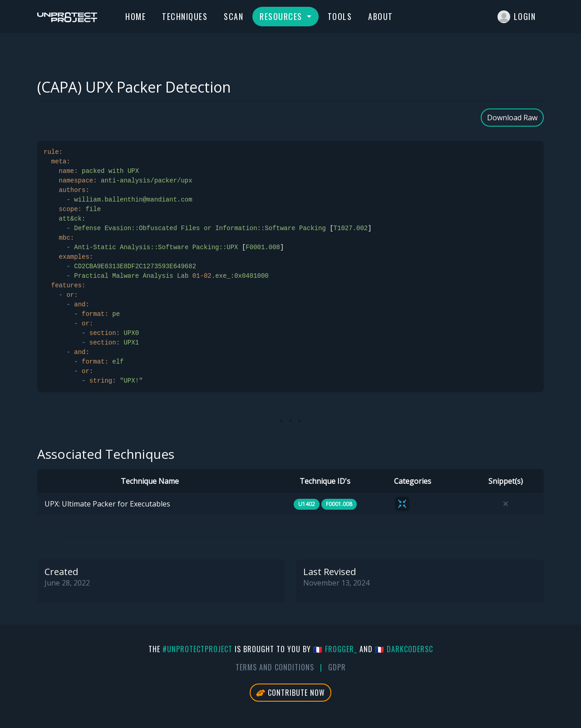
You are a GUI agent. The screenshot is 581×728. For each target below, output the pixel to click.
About (381, 16)
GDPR (337, 667)
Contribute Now (290, 693)
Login (517, 17)
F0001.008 (339, 504)
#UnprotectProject (197, 649)
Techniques (185, 16)
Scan (234, 16)
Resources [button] (282, 16)
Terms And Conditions (275, 667)
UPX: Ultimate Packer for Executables (107, 504)
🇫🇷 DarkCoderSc (404, 649)
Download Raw (512, 118)
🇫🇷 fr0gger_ (335, 649)
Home (135, 16)
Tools (340, 16)
